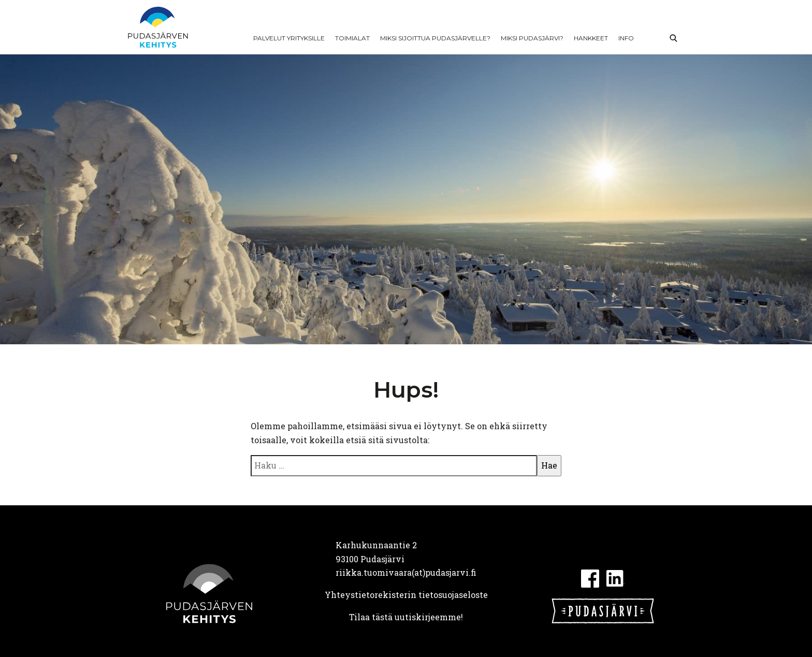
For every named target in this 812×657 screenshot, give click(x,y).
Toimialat (352, 38)
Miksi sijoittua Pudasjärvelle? (435, 38)
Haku (673, 38)
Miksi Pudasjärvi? (532, 38)
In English (650, 38)
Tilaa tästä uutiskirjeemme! (406, 617)
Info (626, 38)
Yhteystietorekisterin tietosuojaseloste (406, 595)
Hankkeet (591, 38)
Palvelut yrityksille (289, 38)
